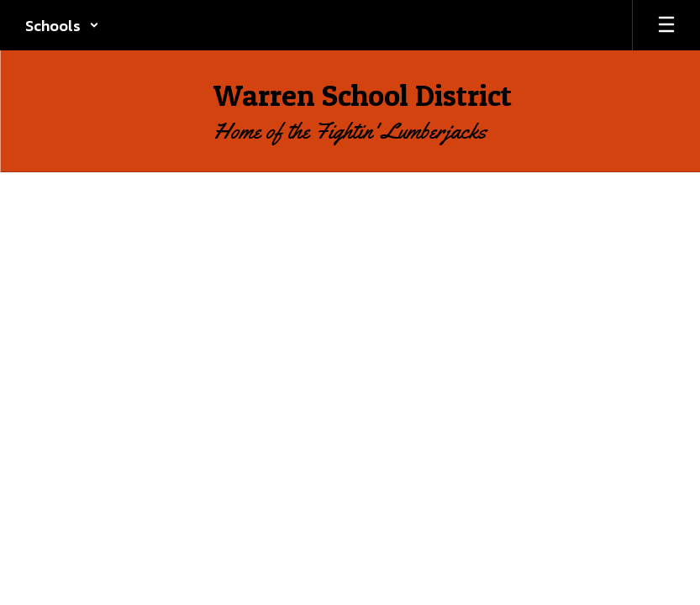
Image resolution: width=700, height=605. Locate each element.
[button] (62, 25)
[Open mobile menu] (666, 25)
